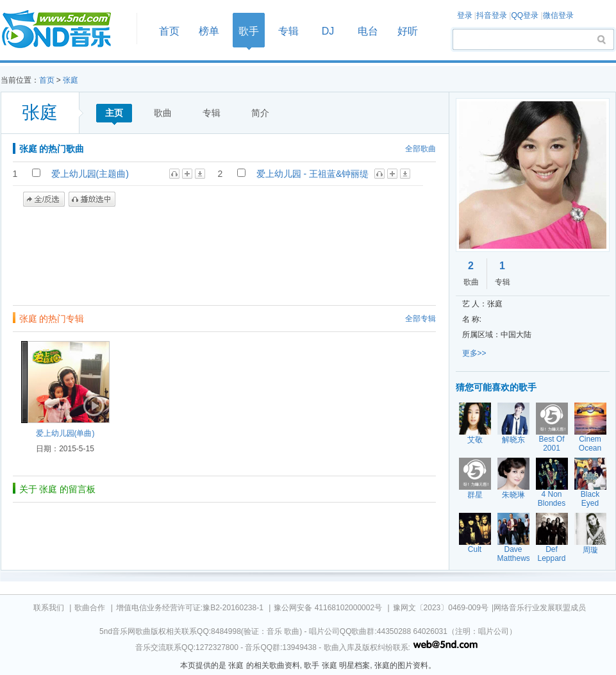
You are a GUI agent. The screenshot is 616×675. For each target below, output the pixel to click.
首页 (65, 30)
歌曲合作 (90, 608)
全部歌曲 (420, 149)
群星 (475, 495)
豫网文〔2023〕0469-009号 (441, 608)
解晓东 (513, 440)
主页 (114, 113)
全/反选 (44, 199)
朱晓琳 (513, 495)
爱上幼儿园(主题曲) (90, 174)
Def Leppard (551, 554)
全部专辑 (420, 319)
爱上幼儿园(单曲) (65, 433)
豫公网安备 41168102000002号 (328, 608)
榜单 (209, 31)
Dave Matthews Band (514, 558)
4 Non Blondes (552, 499)
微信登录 (558, 15)
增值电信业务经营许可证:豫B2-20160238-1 (190, 608)
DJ (328, 31)
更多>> (474, 353)
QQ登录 (525, 15)
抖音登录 (492, 15)
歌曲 (163, 113)
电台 (368, 31)
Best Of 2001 (551, 444)
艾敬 (475, 440)
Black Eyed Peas (590, 503)
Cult (475, 549)
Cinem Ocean (590, 444)
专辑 (288, 31)
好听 (408, 31)
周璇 (590, 550)
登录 (465, 15)
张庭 (71, 80)
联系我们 (49, 608)
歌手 (249, 31)
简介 (260, 113)
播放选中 (92, 199)
